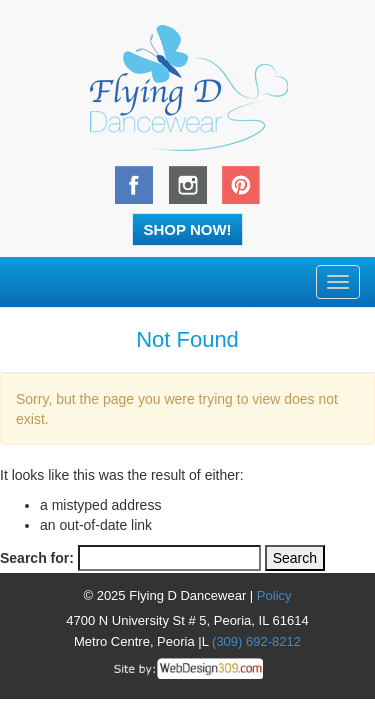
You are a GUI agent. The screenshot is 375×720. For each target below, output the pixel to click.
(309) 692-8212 (256, 641)
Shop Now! (187, 229)
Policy (274, 595)
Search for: (37, 558)
